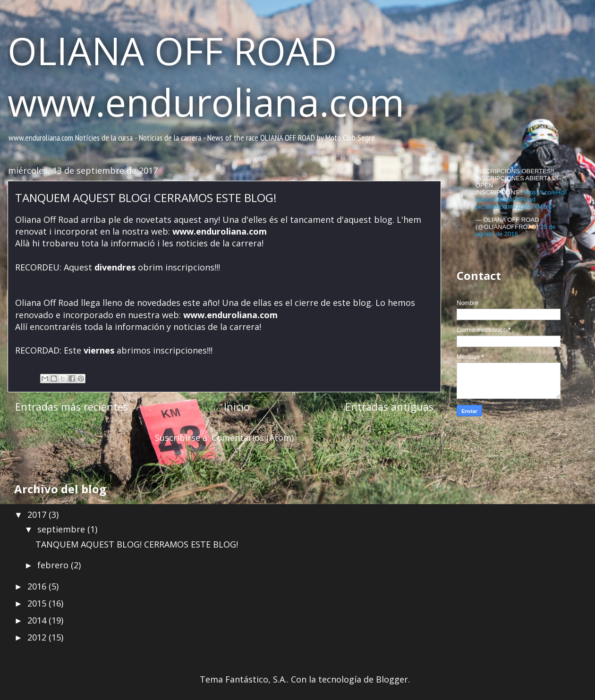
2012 (38, 637)
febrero (54, 565)
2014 (38, 620)
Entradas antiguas (389, 407)
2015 (38, 603)
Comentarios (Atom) (253, 438)
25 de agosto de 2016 (515, 230)
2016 (38, 586)
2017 (38, 514)
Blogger (392, 679)
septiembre (62, 529)
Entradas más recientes (72, 407)
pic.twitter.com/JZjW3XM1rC (514, 207)
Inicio (237, 407)
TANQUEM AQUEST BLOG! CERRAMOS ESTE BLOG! (146, 198)
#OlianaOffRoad (514, 199)
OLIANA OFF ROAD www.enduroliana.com (206, 76)
